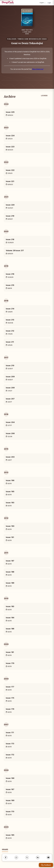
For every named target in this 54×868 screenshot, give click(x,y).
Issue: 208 (10, 388)
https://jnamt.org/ (38, 69)
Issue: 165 (10, 835)
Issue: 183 (10, 606)
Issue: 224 (10, 136)
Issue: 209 (10, 377)
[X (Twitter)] (27, 858)
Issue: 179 (10, 663)
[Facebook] (6, 858)
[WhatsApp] (16, 858)
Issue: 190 (10, 526)
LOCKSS (44, 96)
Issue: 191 (10, 537)
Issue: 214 (10, 309)
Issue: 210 (10, 366)
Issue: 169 (10, 800)
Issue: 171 (10, 733)
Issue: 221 (10, 181)
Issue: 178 (10, 709)
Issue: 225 (10, 112)
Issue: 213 (10, 320)
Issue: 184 (10, 618)
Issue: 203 (10, 457)
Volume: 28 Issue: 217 (15, 250)
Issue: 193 (10, 503)
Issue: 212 (10, 331)
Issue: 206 (10, 433)
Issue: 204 (10, 422)
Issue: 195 (10, 492)
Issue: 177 (10, 687)
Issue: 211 (10, 342)
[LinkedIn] (38, 858)
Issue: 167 (10, 789)
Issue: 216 (10, 274)
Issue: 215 (10, 285)
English (43, 3)
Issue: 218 (10, 239)
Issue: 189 (10, 583)
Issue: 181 (10, 652)
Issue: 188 (10, 572)
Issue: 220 (10, 205)
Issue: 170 (10, 812)
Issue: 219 (10, 216)
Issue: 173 (10, 744)
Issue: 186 (10, 629)
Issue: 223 (10, 147)
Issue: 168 (10, 778)
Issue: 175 (10, 698)
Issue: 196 (10, 480)
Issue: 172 (10, 755)
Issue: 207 (10, 399)
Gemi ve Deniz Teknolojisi (27, 43)
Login (49, 3)
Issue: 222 (10, 170)
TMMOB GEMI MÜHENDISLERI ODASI (32, 39)
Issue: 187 (10, 561)
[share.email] (48, 858)
